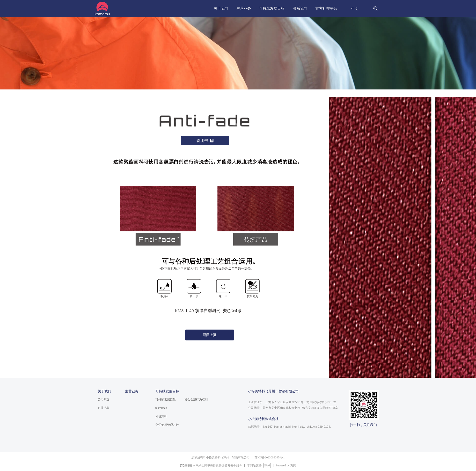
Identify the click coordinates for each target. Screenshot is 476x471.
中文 (355, 9)
